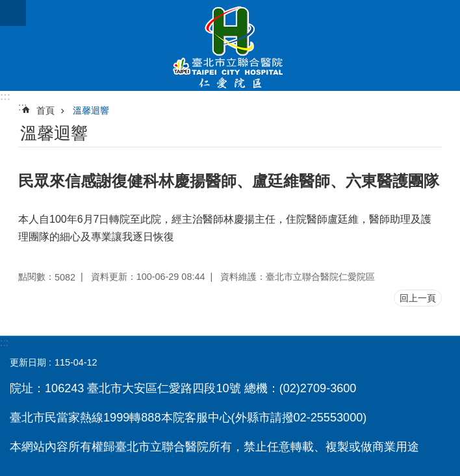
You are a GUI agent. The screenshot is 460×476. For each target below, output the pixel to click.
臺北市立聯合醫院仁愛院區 (230, 45)
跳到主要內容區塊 (7, 7)
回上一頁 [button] (418, 298)
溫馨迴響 (91, 110)
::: (5, 96)
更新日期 (28, 362)
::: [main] (22, 107)
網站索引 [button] (13, 13)
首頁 (45, 110)
